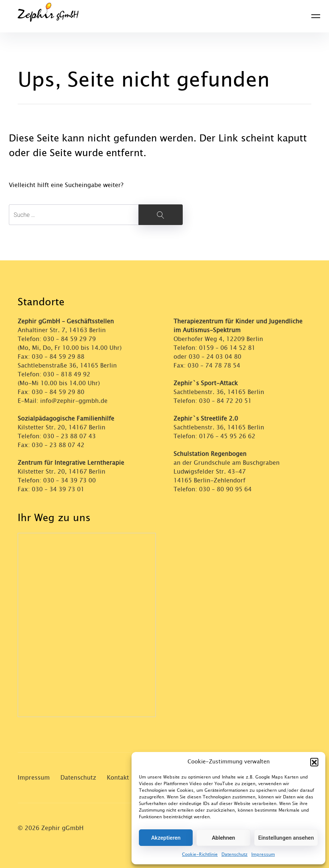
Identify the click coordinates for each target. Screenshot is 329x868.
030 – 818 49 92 (67, 374)
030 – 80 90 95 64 (225, 489)
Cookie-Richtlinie (200, 854)
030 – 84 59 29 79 (69, 339)
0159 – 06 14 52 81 (227, 348)
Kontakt (118, 778)
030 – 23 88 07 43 (69, 436)
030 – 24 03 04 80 (216, 357)
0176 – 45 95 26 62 (227, 436)
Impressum (263, 854)
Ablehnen (223, 838)
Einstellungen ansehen (286, 838)
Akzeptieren (166, 838)
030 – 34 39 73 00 (69, 480)
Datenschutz (234, 854)
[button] (314, 762)
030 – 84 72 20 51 (225, 401)
